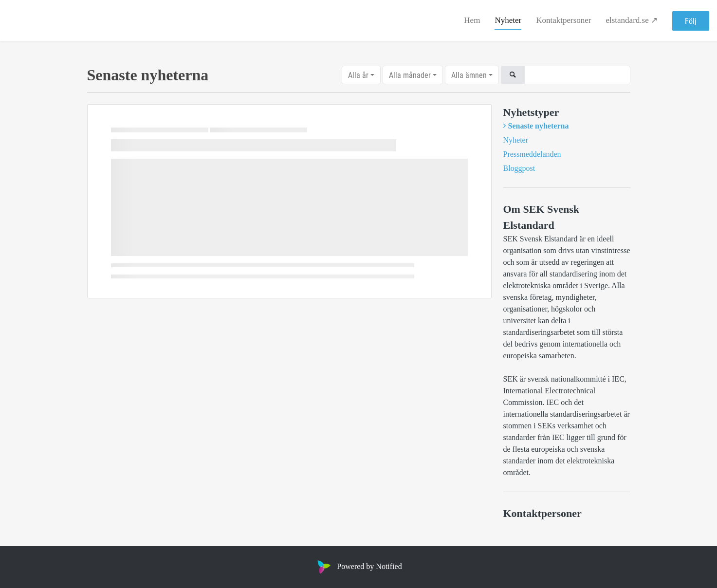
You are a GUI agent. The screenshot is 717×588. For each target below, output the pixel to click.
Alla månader (410, 75)
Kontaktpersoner (563, 20)
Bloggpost (519, 168)
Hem (472, 20)
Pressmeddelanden (532, 154)
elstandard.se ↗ (632, 20)
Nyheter (508, 20)
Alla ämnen (469, 75)
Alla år (358, 75)
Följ (691, 21)
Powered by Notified (358, 566)
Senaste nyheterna (539, 126)
